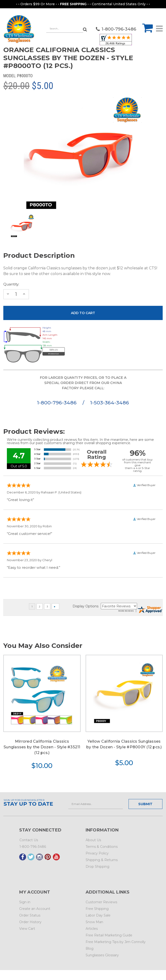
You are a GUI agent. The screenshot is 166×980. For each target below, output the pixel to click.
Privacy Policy (97, 853)
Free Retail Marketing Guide (109, 935)
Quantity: (11, 284)
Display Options (85, 606)
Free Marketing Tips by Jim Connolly (116, 942)
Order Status (30, 915)
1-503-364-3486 (110, 403)
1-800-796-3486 (58, 403)
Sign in (25, 902)
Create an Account (35, 909)
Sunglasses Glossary (102, 955)
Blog (90, 948)
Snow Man (94, 922)
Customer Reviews (101, 902)
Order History (30, 922)
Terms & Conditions (102, 847)
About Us (93, 840)
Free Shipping (97, 909)
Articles (92, 929)
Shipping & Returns (102, 860)
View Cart (27, 929)
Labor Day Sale (98, 915)
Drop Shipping (97, 867)
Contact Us (29, 840)
